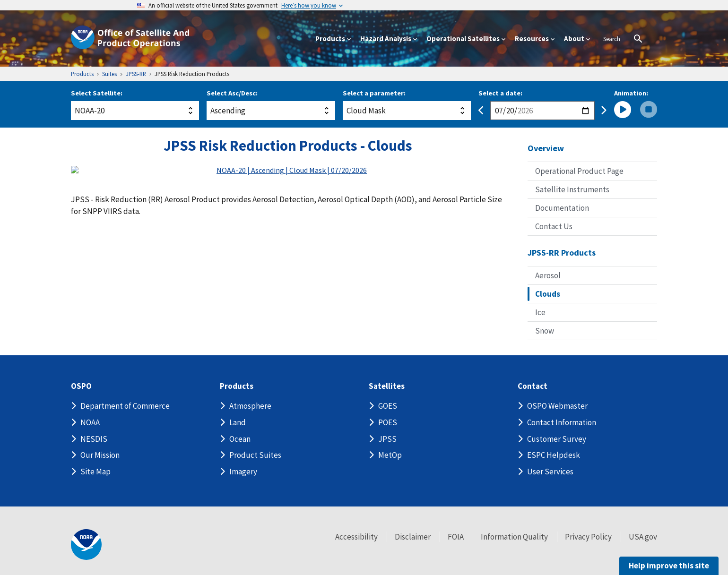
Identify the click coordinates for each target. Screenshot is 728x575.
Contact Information (562, 422)
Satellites (387, 386)
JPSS (387, 439)
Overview (546, 148)
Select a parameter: (374, 93)
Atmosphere (250, 406)
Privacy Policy (588, 537)
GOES (388, 406)
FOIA (456, 537)
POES (388, 422)
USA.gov (643, 537)
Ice (540, 312)
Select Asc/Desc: (232, 93)
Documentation (562, 208)
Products (237, 386)
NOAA (90, 422)
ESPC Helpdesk (554, 455)
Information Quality (514, 537)
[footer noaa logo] (86, 545)
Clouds (548, 294)
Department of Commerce (125, 406)
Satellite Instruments (572, 189)
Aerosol (548, 275)
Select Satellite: (97, 93)
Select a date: (500, 93)
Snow (545, 331)
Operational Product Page (579, 171)
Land (238, 422)
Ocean (240, 439)
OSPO (81, 386)
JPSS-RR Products (562, 253)
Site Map (95, 472)
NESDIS (94, 439)
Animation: (631, 93)
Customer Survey (557, 439)
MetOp (390, 455)
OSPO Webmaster (557, 406)
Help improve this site (669, 566)
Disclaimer (413, 537)
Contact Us (554, 226)
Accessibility (356, 537)
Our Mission (100, 455)
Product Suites (255, 455)
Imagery (243, 472)
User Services (550, 472)
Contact (533, 386)
